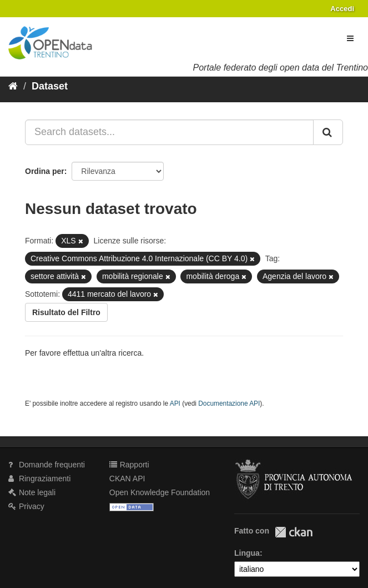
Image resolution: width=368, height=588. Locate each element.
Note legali (32, 492)
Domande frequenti (47, 465)
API (175, 403)
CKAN (294, 532)
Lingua (247, 553)
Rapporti (129, 465)
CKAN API (127, 479)
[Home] (13, 86)
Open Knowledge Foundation (160, 492)
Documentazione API (229, 403)
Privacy (26, 506)
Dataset (50, 86)
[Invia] (328, 132)
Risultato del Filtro (66, 312)
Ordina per (45, 171)
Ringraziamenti (39, 479)
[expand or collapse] (350, 38)
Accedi (342, 9)
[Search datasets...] (169, 132)
